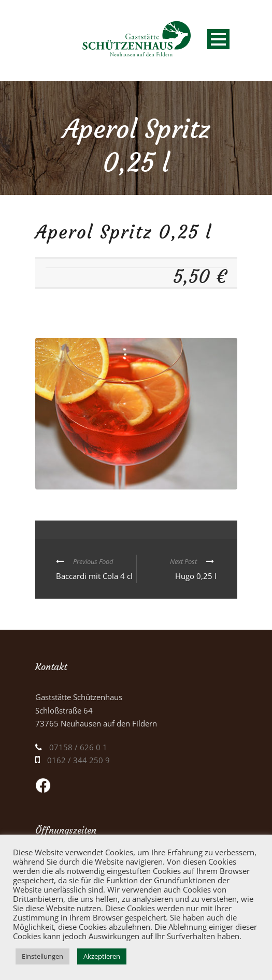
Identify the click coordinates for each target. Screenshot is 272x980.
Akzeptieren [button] (102, 956)
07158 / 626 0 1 (78, 747)
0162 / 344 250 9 (78, 760)
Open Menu (218, 39)
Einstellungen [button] (42, 956)
